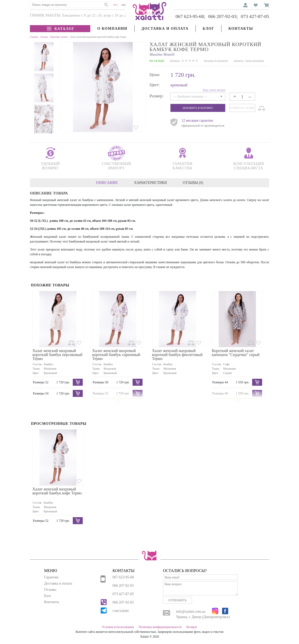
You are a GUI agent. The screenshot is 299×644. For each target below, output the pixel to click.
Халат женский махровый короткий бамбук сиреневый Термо (116, 355)
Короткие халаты (59, 37)
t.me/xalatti (121, 611)
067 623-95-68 (123, 577)
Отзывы (50, 590)
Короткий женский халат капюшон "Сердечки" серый (236, 353)
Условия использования (118, 627)
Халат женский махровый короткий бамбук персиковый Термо (58, 355)
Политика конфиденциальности (160, 627)
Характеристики (150, 183)
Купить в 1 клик (242, 108)
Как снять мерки (214, 90)
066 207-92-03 (123, 586)
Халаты (44, 37)
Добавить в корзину (198, 108)
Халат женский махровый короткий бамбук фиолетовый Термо (177, 355)
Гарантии (51, 577)
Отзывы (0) (193, 183)
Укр (124, 5)
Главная (34, 37)
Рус (116, 5)
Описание (107, 183)
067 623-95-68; (190, 16)
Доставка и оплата (165, 29)
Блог (209, 29)
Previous (44, 126)
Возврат (192, 627)
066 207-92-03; (223, 16)
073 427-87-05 (255, 16)
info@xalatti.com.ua (191, 611)
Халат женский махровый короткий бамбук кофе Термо (57, 491)
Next (44, 49)
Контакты (241, 29)
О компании (112, 29)
